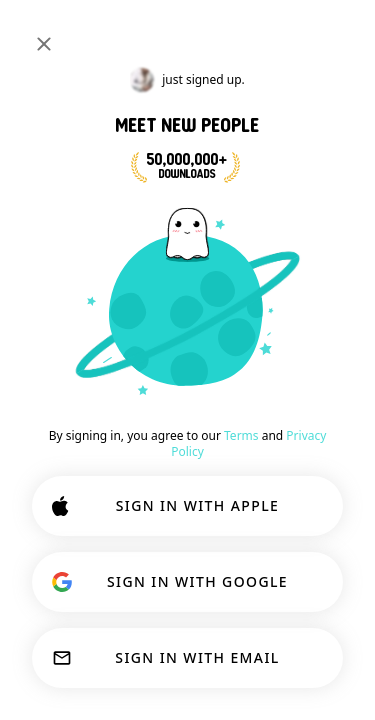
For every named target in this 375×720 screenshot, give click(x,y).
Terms (241, 435)
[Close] (44, 44)
